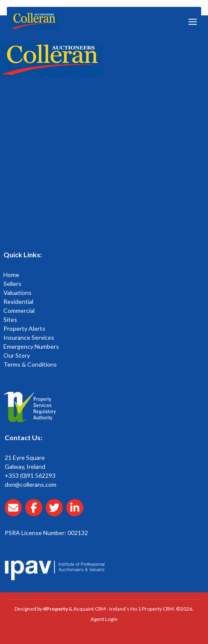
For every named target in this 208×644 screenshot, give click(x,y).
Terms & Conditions (30, 364)
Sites (10, 319)
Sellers (12, 284)
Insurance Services (29, 337)
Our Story (17, 355)
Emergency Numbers (31, 346)
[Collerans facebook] (35, 513)
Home (11, 275)
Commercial (19, 310)
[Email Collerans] (15, 513)
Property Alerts (24, 328)
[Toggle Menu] (193, 21)
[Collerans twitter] (56, 513)
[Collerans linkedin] (76, 513)
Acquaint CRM (90, 609)
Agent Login (104, 619)
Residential (18, 301)
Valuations (18, 293)
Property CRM (158, 609)
